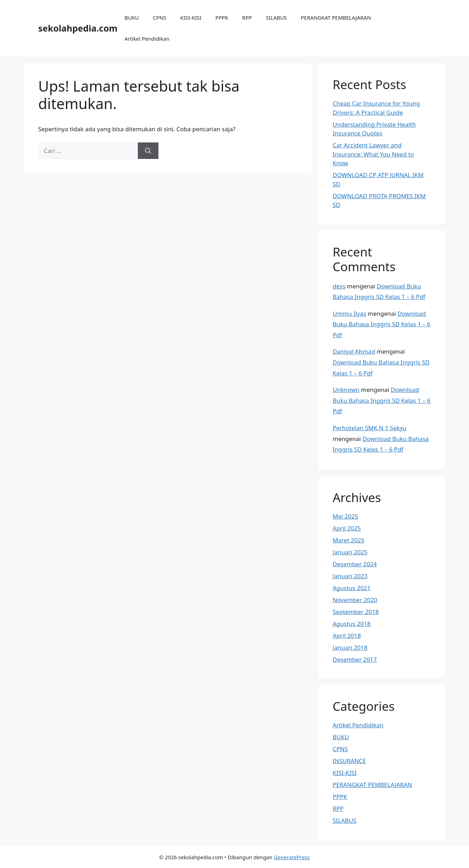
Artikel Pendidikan (147, 39)
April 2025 (347, 528)
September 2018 (356, 612)
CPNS (159, 18)
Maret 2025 (349, 540)
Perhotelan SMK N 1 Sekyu (370, 428)
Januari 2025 (350, 552)
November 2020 (355, 600)
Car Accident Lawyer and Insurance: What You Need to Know (373, 154)
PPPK (222, 18)
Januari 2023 (350, 576)
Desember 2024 (355, 564)
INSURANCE (349, 761)
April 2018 (347, 636)
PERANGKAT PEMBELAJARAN (336, 18)
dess (339, 286)
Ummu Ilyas (349, 313)
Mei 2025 (345, 516)
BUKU (132, 18)
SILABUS (277, 18)
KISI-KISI (191, 18)
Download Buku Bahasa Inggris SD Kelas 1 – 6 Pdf (382, 324)
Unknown (346, 390)
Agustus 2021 (352, 588)
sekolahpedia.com (78, 28)
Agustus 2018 (352, 624)
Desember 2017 (355, 659)
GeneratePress (292, 857)
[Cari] (148, 151)
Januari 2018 (350, 647)
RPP (247, 18)
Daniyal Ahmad (354, 351)
